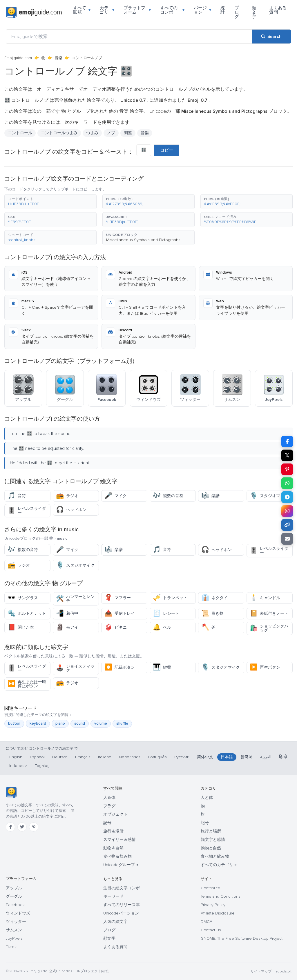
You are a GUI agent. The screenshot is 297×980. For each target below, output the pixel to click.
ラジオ (67, 496)
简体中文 (205, 757)
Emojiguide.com (18, 58)
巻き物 (212, 613)
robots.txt (284, 971)
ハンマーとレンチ (75, 599)
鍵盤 (162, 667)
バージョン (203, 10)
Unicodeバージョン (121, 913)
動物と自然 (211, 848)
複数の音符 (168, 496)
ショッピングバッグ (269, 628)
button (14, 723)
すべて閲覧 (82, 10)
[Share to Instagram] (287, 511)
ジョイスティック (75, 668)
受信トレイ (120, 613)
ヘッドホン (71, 510)
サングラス (23, 598)
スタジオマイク (269, 496)
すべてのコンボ (172, 10)
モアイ (67, 627)
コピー (167, 150)
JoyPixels (14, 938)
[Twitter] (22, 827)
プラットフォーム (137, 10)
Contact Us (211, 930)
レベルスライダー (27, 511)
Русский (182, 757)
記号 (107, 823)
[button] (50, 202)
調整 (128, 133)
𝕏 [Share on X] (287, 455)
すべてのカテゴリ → (219, 865)
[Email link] (287, 539)
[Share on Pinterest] (287, 469)
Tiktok (11, 947)
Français (83, 757)
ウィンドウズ (18, 913)
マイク (116, 496)
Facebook (15, 905)
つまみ (92, 133)
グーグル (14, 896)
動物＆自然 (113, 848)
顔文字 (254, 12)
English (16, 757)
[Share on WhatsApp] (287, 483)
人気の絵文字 (115, 922)
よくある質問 (278, 10)
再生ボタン (265, 667)
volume (101, 723)
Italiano (105, 757)
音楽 (59, 58)
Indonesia (18, 766)
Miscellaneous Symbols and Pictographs (143, 240)
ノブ (111, 133)
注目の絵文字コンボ (122, 888)
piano (60, 723)
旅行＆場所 (113, 831)
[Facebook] (10, 827)
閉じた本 (21, 627)
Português (157, 757)
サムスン (14, 930)
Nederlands (130, 757)
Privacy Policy (213, 905)
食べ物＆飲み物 (117, 856)
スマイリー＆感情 (119, 840)
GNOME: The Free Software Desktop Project (242, 938)
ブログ (237, 12)
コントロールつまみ (59, 133)
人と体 (207, 798)
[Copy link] (287, 525)
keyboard (38, 723)
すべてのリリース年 (122, 905)
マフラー (118, 598)
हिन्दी (283, 757)
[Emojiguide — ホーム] (11, 792)
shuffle (122, 723)
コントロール (20, 133)
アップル (14, 888)
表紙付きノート (269, 613)
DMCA (207, 922)
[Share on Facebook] (287, 441)
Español (37, 757)
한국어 (247, 757)
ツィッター (16, 922)
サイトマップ (261, 971)
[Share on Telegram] (287, 497)
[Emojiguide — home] (34, 12)
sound (80, 723)
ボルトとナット (27, 613)
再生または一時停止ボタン (27, 684)
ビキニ (116, 627)
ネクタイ (214, 598)
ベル (162, 627)
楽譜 (210, 496)
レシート (166, 613)
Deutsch (60, 757)
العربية (266, 757)
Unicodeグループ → (121, 865)
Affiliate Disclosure (218, 913)
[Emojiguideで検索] (129, 37)
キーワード (113, 896)
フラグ (109, 806)
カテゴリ (107, 10)
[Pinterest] (34, 827)
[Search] (271, 37)
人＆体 (109, 798)
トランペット (170, 598)
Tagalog (42, 766)
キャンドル (265, 598)
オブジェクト (115, 814)
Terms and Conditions (221, 896)
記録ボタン (120, 667)
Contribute (210, 888)
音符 (17, 496)
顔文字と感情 (213, 840)
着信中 (67, 613)
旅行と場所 (211, 831)
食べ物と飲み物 (215, 856)
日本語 (227, 757)
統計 (223, 10)
